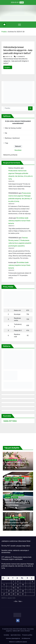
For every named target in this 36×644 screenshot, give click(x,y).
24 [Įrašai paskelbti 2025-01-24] (23, 591)
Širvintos (15, 480)
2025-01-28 (9, 57)
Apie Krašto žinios (16, 635)
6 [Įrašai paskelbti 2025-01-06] (4, 585)
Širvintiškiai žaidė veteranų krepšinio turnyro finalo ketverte (19, 221)
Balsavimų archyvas (10, 155)
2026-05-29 (10, 488)
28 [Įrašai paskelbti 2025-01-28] (9, 594)
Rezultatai (18, 150)
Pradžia (4, 32)
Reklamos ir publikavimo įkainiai (18, 642)
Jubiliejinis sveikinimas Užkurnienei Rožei (17, 464)
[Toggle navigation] (19, 25)
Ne (6, 133)
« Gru (16, 601)
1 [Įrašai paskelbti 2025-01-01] (13, 582)
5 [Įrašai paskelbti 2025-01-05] (32, 582)
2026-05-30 (10, 468)
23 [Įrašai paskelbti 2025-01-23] (18, 591)
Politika (22, 517)
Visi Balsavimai (26, 638)
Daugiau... (8, 67)
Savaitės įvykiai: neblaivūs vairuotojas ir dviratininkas (17, 502)
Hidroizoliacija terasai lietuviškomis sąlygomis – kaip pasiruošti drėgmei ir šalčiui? (18, 50)
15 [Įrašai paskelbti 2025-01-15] (13, 588)
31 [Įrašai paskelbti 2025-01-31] (23, 594)
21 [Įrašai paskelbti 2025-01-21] (9, 591)
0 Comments (21, 57)
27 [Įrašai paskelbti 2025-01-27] (4, 594)
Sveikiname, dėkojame (11, 460)
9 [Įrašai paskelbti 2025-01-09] (18, 585)
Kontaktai (6, 635)
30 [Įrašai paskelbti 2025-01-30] (18, 594)
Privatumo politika (27, 635)
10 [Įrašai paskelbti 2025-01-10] (23, 585)
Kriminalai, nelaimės (18, 478)
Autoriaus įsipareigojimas (13, 638)
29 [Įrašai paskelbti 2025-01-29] (13, 594)
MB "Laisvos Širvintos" (24, 631)
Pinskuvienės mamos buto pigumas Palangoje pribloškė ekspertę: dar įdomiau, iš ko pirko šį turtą (18, 566)
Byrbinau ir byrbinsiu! (12, 138)
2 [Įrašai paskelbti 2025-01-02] (18, 582)
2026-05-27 (10, 528)
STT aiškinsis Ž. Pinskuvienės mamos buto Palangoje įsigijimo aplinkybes (18, 524)
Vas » (20, 601)
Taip (7, 143)
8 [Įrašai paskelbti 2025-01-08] (13, 585)
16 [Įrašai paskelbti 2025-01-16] (18, 588)
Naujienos (8, 480)
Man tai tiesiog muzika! (13, 128)
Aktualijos (8, 478)
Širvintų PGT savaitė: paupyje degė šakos (15, 484)
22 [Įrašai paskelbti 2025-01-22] (13, 591)
